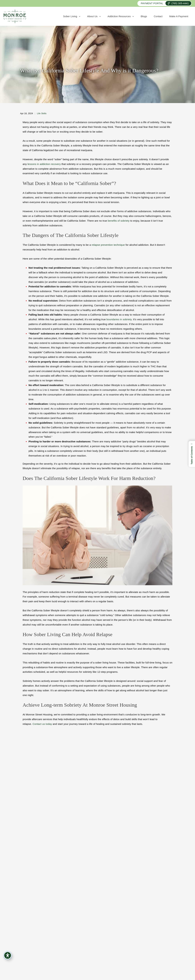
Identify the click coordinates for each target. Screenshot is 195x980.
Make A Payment (181, 16)
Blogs (154, 16)
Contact (164, 16)
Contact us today (42, 724)
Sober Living (94, 16)
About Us (112, 16)
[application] (101, 16)
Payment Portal (152, 3)
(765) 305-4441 (178, 3)
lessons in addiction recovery (44, 164)
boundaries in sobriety (119, 319)
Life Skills (42, 113)
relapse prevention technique (108, 245)
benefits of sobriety (119, 221)
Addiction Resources (135, 16)
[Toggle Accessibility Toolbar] (8, 955)
